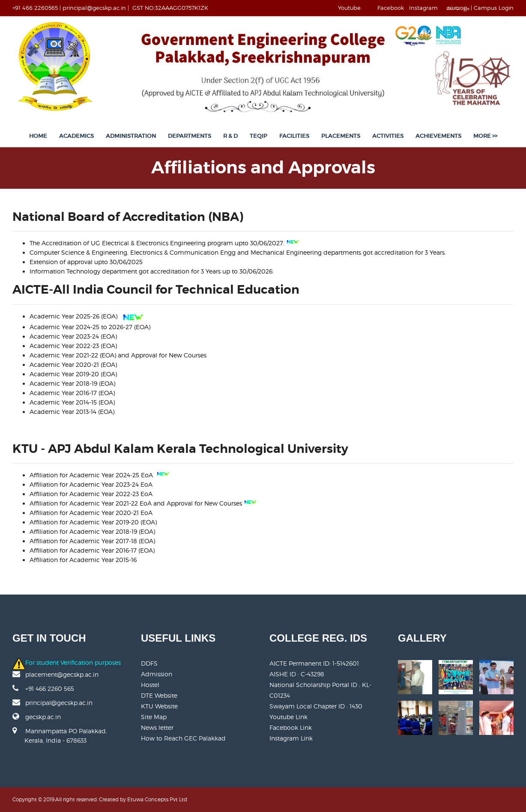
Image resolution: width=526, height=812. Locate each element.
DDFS (149, 663)
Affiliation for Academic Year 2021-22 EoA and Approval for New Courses (136, 503)
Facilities (294, 136)
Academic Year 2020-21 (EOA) (73, 364)
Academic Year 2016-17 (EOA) (72, 393)
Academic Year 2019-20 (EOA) (73, 374)
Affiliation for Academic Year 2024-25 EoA (92, 475)
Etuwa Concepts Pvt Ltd (157, 799)
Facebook (391, 8)
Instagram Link (291, 738)
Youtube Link (288, 717)
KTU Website (159, 706)
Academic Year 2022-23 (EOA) (73, 346)
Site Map (154, 717)
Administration (131, 136)
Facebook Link (291, 727)
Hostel (150, 685)
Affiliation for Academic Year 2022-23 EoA (91, 494)
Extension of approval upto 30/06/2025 (86, 262)
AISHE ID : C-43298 (297, 674)
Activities (388, 136)
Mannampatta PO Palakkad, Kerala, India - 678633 (60, 740)
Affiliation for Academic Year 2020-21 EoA (91, 513)
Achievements (438, 136)
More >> (485, 136)
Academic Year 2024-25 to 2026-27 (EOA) (90, 327)
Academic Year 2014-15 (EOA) (72, 402)
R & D (230, 136)
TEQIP (259, 136)
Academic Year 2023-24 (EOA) (73, 336)
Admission (157, 674)
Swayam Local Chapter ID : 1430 (316, 706)
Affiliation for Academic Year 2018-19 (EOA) (92, 531)
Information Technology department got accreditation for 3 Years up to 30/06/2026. (152, 271)
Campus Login (494, 8)
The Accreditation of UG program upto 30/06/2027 (156, 243)
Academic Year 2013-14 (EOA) (72, 412)
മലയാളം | (459, 8)
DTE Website (159, 695)
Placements (341, 136)
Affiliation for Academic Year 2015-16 (83, 560)
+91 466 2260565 (35, 8)
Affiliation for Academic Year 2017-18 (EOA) (92, 541)
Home (38, 136)
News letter (157, 727)
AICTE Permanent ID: (314, 663)
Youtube (349, 8)
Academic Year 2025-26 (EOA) (74, 316)
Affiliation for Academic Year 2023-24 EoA (91, 484)
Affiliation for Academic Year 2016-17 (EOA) (92, 550)
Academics (76, 136)
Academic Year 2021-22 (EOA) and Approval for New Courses (118, 355)
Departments (190, 136)
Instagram (423, 8)
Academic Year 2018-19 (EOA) (72, 383)
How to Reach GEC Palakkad (183, 738)
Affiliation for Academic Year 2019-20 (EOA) (93, 522)
